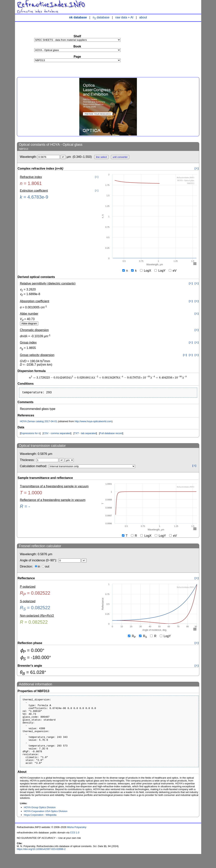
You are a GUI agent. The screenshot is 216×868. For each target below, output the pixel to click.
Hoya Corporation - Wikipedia (40, 829)
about (143, 17)
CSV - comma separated (57, 434)
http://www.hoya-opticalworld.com (93, 422)
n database (101, 17)
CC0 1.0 (75, 847)
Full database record (111, 434)
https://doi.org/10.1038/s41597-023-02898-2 (41, 863)
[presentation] (108, 378)
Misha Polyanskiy (77, 841)
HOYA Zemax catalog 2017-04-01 (39, 422)
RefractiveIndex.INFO (51, 5)
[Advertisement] (170, 47)
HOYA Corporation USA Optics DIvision (46, 825)
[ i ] (197, 168)
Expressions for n (30, 434)
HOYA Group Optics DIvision (40, 821)
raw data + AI (124, 17)
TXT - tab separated (85, 434)
